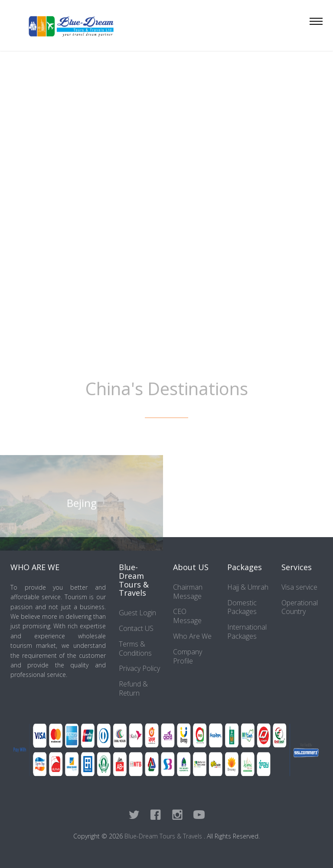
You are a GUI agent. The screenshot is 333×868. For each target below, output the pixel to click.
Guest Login (137, 613)
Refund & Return (133, 688)
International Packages (247, 632)
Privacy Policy (139, 668)
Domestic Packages (242, 607)
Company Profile (188, 656)
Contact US (136, 628)
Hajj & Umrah (248, 587)
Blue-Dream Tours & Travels (164, 836)
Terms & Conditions (135, 649)
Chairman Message (188, 592)
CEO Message (187, 616)
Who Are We (192, 636)
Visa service (299, 587)
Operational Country (300, 607)
